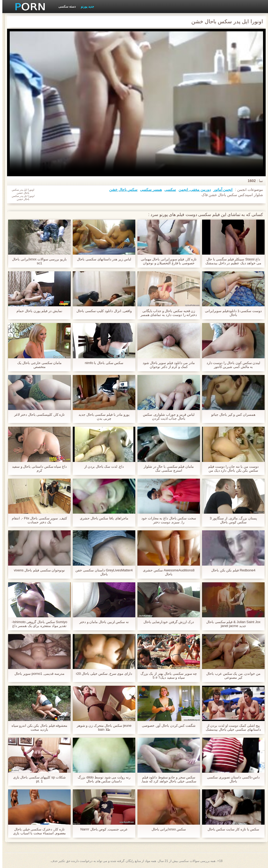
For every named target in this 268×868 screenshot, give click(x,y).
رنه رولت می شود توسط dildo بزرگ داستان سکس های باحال (102, 779)
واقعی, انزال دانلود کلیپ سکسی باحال (102, 311)
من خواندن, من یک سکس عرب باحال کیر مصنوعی (231, 676)
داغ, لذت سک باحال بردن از (102, 467)
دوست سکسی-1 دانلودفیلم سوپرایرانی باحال (231, 313)
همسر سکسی (149, 190)
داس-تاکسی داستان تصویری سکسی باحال (231, 779)
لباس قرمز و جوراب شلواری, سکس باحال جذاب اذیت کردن (166, 417)
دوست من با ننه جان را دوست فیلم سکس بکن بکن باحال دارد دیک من (231, 468)
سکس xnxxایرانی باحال (166, 829)
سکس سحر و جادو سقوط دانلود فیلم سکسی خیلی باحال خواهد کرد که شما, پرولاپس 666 (166, 779)
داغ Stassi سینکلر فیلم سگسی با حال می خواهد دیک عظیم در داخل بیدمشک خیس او (231, 261)
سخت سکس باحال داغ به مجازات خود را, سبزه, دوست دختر (166, 520)
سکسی (168, 190)
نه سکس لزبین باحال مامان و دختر (102, 622)
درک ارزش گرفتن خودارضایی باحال (166, 622)
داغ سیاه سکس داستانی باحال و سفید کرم (37, 468)
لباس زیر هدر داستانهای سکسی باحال (102, 259)
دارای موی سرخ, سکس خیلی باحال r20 (102, 674)
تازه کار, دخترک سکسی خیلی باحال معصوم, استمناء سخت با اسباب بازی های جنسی (37, 831)
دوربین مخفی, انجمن (192, 190)
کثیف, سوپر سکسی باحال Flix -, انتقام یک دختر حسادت (37, 520)
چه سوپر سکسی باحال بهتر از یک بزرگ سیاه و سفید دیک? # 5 (166, 676)
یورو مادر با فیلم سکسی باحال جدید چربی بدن (102, 417)
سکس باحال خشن (121, 190)
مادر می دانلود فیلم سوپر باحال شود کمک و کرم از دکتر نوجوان (166, 365)
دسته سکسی (65, 7)
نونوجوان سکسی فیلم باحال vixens (37, 570)
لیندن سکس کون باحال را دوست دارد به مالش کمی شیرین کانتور (231, 365)
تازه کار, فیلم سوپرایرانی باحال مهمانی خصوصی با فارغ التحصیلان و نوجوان (166, 261)
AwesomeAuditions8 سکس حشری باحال (166, 572)
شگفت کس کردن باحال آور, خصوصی (166, 726)
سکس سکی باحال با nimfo (102, 363)
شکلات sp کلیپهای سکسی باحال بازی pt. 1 (37, 779)
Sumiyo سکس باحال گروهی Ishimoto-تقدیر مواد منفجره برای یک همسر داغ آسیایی (37, 624)
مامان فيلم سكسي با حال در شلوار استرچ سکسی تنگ (166, 468)
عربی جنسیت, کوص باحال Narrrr (102, 829)
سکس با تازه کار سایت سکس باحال (231, 829)
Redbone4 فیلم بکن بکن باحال (231, 570)
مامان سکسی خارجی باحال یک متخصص (37, 365)
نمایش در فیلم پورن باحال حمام (37, 311)
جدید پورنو (85, 7)
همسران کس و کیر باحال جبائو (231, 415)
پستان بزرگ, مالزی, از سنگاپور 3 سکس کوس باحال (231, 520)
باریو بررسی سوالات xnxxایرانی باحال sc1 (37, 261)
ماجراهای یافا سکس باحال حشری (102, 518)
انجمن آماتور (221, 190)
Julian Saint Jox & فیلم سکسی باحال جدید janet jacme (231, 624)
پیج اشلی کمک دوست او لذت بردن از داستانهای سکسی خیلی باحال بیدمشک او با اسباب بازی (231, 728)
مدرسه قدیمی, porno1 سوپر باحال (37, 674)
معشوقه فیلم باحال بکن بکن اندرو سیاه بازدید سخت (37, 728)
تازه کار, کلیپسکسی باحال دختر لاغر (37, 415)
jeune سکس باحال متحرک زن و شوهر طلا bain (102, 728)
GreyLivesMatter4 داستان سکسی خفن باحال (102, 572)
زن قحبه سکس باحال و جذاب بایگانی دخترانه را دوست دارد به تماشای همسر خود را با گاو (166, 313)
